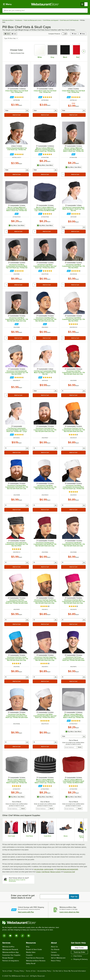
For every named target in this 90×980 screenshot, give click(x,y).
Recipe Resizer (8, 958)
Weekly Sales (31, 952)
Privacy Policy (19, 971)
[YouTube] (10, 936)
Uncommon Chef (69, 872)
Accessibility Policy (44, 971)
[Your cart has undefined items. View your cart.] (84, 4)
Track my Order (79, 952)
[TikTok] (22, 936)
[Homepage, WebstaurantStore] (45, 4)
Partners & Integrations (11, 961)
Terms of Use (31, 971)
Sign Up (74, 897)
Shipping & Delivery (79, 959)
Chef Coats (11, 836)
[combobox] (45, 11)
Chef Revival (45, 872)
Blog (28, 947)
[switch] (64, 34)
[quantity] (63, 174)
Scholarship (55, 955)
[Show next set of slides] (86, 830)
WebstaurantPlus (8, 947)
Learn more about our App (69, 912)
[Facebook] (16, 936)
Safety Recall (31, 963)
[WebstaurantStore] (32, 923)
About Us (54, 947)
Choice (38, 872)
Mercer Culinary (55, 872)
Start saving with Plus (26, 912)
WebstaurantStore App (10, 952)
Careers (54, 952)
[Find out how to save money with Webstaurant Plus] (12, 97)
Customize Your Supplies (11, 955)
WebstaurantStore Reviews (36, 961)
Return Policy (56, 961)
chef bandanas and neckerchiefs (67, 869)
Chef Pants (29, 836)
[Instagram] (4, 936)
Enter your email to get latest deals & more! (23, 897)
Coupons (29, 955)
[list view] (14, 34)
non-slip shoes (39, 869)
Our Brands (55, 949)
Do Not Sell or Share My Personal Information (69, 971)
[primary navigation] (7, 4)
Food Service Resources (35, 958)
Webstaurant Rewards (10, 949)
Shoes (66, 836)
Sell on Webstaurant (58, 958)
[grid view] (7, 34)
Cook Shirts (48, 836)
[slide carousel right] (84, 51)
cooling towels (49, 869)
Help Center (79, 948)
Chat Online (76, 956)
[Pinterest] (29, 936)
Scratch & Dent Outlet (34, 949)
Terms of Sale (7, 971)
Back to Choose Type (17, 53)
